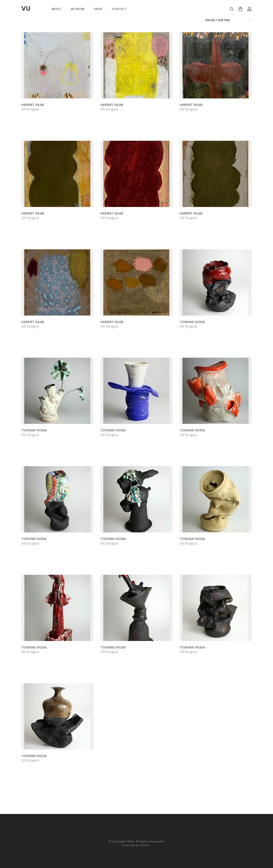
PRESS (98, 9)
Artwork (78, 9)
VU (26, 8)
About (56, 9)
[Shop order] (228, 20)
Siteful (145, 845)
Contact (119, 9)
